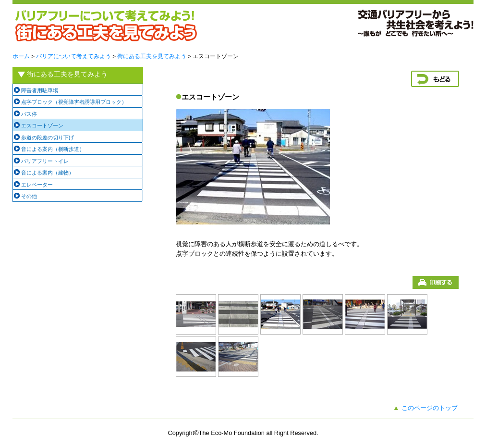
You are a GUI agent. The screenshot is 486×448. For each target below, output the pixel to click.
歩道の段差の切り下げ (48, 137)
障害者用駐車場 (40, 90)
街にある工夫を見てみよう (152, 56)
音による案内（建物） (48, 173)
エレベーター (37, 185)
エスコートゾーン (42, 125)
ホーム (21, 56)
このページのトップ (430, 408)
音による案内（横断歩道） (53, 149)
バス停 (29, 114)
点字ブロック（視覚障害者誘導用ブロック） (74, 102)
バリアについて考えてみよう (73, 56)
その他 (29, 196)
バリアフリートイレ (45, 161)
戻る (435, 79)
